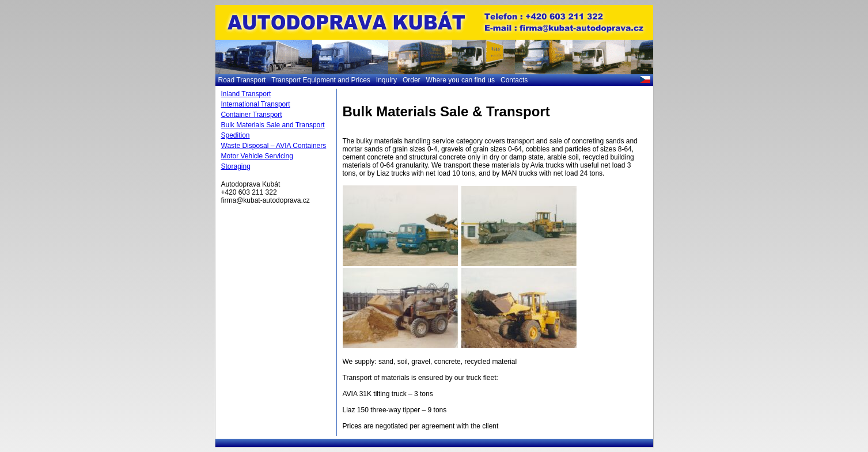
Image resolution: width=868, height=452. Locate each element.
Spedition (236, 135)
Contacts (514, 80)
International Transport (256, 104)
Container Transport (252, 115)
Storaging (236, 166)
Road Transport (242, 80)
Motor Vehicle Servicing (257, 156)
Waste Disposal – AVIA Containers (274, 146)
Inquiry (386, 80)
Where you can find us (460, 80)
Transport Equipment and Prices (321, 80)
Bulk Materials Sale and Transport (273, 125)
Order (412, 80)
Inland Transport (246, 94)
